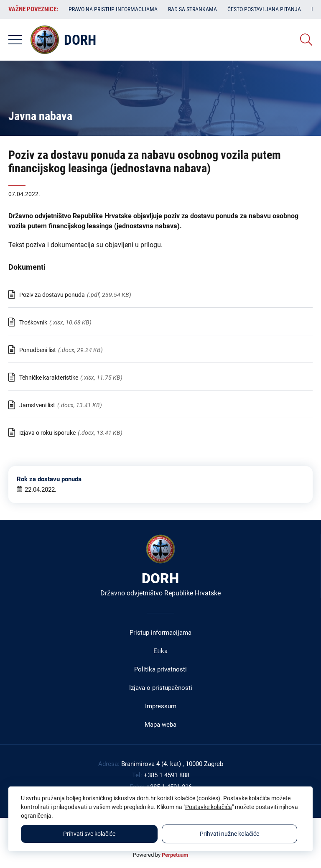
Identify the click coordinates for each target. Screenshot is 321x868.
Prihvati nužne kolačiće (229, 834)
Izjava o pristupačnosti (161, 688)
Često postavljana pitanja (264, 9)
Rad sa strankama (192, 9)
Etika (160, 651)
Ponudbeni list (38, 350)
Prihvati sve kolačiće (89, 834)
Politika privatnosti (160, 669)
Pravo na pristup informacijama (113, 9)
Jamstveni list (37, 405)
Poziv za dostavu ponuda (52, 295)
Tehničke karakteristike (49, 378)
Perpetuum (175, 855)
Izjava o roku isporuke (47, 433)
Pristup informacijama (160, 633)
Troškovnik (33, 322)
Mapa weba (160, 725)
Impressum (161, 706)
